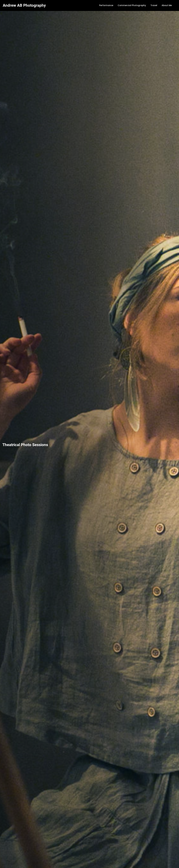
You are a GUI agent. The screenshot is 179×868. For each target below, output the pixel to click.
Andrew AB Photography (24, 5)
